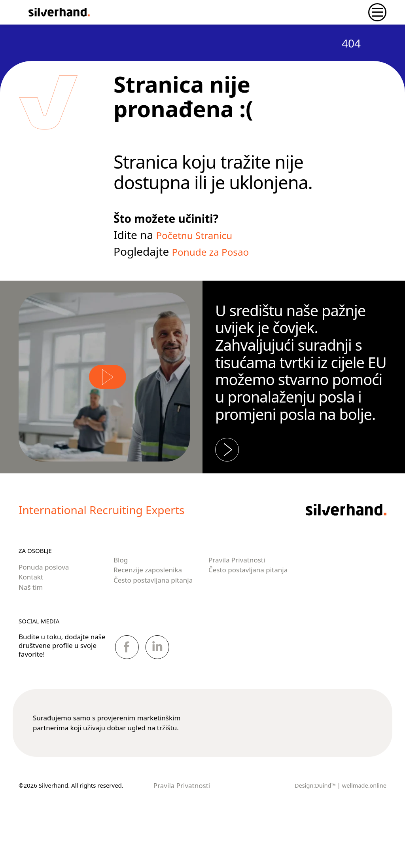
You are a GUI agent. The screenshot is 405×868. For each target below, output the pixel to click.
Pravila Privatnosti (237, 604)
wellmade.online (363, 830)
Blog (121, 604)
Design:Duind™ (313, 830)
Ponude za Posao (216, 251)
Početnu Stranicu (200, 235)
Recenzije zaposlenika (148, 614)
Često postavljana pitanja (153, 624)
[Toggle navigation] (377, 12)
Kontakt (31, 622)
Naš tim (31, 632)
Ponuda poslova (44, 611)
